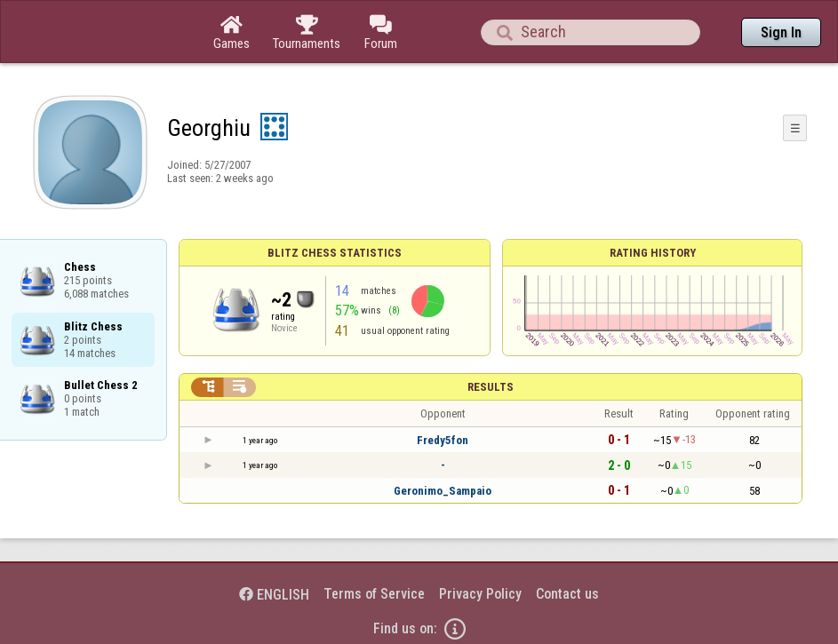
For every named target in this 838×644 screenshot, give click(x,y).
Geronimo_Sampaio (443, 491)
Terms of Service (374, 594)
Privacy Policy (480, 594)
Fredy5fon (443, 440)
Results (491, 387)
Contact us (567, 594)
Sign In (781, 32)
